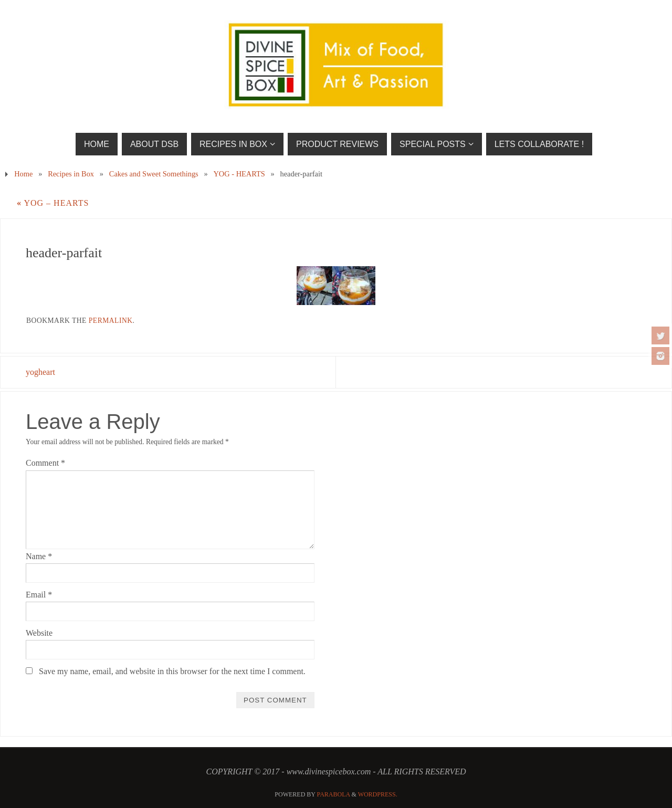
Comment (45, 463)
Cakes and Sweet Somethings (154, 174)
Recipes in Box (71, 174)
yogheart (40, 372)
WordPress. (378, 794)
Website (39, 633)
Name (39, 556)
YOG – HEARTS (53, 203)
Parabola (334, 794)
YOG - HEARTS (239, 174)
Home (23, 174)
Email (39, 595)
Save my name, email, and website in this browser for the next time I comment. (172, 671)
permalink (111, 321)
